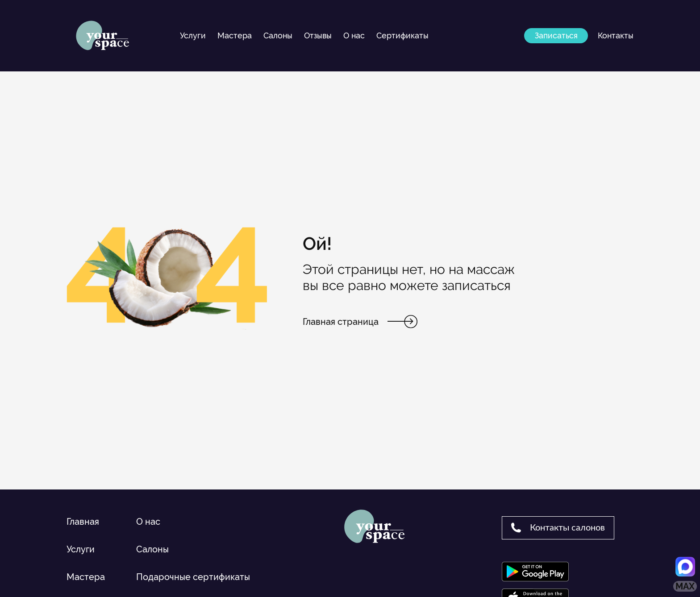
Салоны (278, 35)
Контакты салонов (558, 527)
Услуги (193, 35)
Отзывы (318, 35)
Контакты (616, 35)
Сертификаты (402, 35)
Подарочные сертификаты (193, 577)
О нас (354, 35)
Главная (83, 522)
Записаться (556, 35)
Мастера (235, 35)
